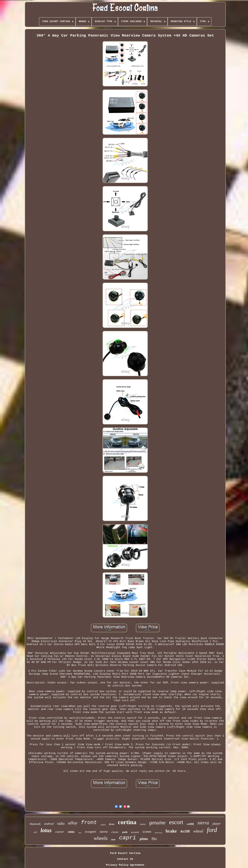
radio (61, 823)
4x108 (185, 831)
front (89, 823)
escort (176, 822)
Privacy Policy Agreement (125, 865)
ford (212, 830)
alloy (73, 823)
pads (125, 832)
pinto (144, 839)
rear (113, 840)
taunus (143, 824)
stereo (104, 832)
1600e (71, 832)
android (49, 824)
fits (154, 839)
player (217, 824)
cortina (127, 822)
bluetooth (35, 824)
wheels (101, 838)
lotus (46, 830)
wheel (198, 831)
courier (60, 832)
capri (128, 838)
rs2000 (190, 824)
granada (135, 832)
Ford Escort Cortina (125, 853)
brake (171, 831)
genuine (157, 823)
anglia (103, 825)
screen (147, 832)
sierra (203, 823)
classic (115, 832)
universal (158, 833)
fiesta (112, 824)
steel (80, 833)
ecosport (91, 832)
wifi (35, 832)
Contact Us (125, 859)
